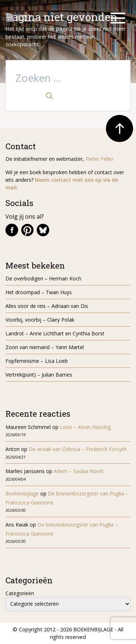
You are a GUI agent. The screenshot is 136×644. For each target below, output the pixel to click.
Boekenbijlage (22, 493)
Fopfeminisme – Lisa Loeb (37, 361)
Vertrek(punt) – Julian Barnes (39, 375)
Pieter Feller (100, 159)
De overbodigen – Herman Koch (43, 278)
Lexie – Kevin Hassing (85, 427)
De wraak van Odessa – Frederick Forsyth (78, 449)
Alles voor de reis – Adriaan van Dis (47, 306)
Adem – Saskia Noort (79, 471)
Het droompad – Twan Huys (39, 292)
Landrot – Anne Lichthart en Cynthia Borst (55, 333)
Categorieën (20, 593)
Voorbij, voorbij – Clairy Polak (40, 320)
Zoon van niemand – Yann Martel (45, 347)
